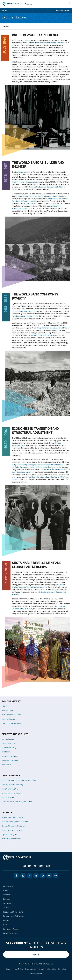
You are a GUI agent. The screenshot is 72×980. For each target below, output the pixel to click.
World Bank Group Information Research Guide (19, 780)
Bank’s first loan (21, 172)
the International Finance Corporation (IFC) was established (38, 196)
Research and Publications (14, 916)
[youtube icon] (49, 876)
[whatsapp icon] (23, 876)
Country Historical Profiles (11, 723)
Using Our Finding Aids (10, 789)
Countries (7, 903)
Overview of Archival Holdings (13, 785)
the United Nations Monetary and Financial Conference (45, 43)
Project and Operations (13, 912)
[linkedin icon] (36, 876)
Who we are (8, 886)
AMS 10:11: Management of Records (15, 822)
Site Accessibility (31, 969)
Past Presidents (7, 710)
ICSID (48, 866)
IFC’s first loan (28, 204)
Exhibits (4, 706)
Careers (6, 895)
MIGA (41, 866)
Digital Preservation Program (12, 830)
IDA (30, 866)
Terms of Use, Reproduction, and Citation (17, 802)
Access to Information (48, 969)
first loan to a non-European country (25, 182)
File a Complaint (36, 974)
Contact (6, 899)
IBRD (24, 866)
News (6, 890)
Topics (6, 908)
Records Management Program (13, 826)
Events (6, 920)
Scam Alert (62, 969)
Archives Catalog (8, 739)
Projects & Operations (10, 760)
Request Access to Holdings (12, 793)
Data (5, 925)
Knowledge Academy (12, 929)
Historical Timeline (8, 719)
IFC (35, 866)
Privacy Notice (18, 969)
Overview (5, 26)
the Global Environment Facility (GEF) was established (31, 467)
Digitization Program (9, 834)
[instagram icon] (43, 876)
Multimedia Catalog (9, 748)
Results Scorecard (11, 933)
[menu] (69, 3)
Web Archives (7, 765)
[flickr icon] (56, 876)
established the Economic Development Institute (45, 187)
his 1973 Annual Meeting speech (24, 311)
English (66, 11)
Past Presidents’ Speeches (11, 715)
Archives (28, 4)
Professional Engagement (11, 839)
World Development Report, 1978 (25, 316)
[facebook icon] (16, 876)
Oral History (6, 752)
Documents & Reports (10, 756)
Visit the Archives (8, 797)
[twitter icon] (29, 876)
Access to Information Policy (12, 817)
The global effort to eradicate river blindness (53, 328)
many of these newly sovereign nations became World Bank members (38, 465)
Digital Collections (8, 743)
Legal (8, 969)
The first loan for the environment (40, 335)
